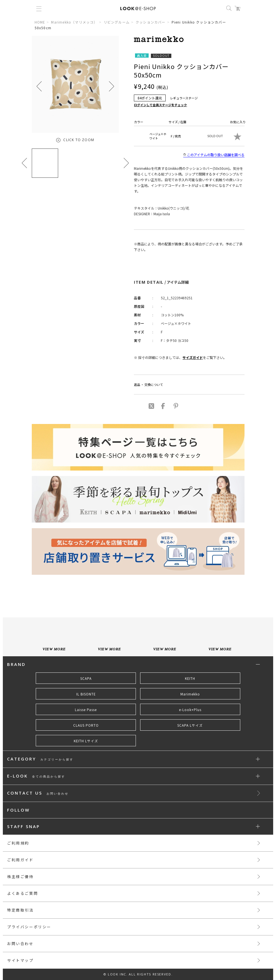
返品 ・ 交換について (148, 385)
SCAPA (86, 678)
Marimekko (190, 694)
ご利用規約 (18, 843)
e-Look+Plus (190, 710)
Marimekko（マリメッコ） (74, 22)
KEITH (190, 678)
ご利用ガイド (20, 860)
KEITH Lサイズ (86, 741)
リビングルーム (117, 22)
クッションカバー (151, 22)
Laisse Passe (86, 710)
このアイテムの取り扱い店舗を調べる (214, 155)
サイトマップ (20, 960)
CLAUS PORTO (86, 725)
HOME (40, 22)
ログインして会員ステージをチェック (160, 105)
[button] (111, 86)
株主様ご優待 (20, 876)
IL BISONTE (86, 694)
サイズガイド (193, 357)
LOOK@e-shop (138, 9)
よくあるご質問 (23, 893)
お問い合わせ (20, 944)
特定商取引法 (20, 910)
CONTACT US (38, 793)
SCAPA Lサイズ (190, 725)
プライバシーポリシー (29, 927)
